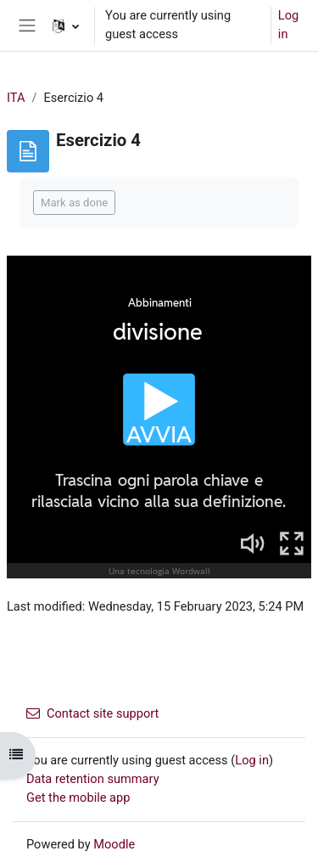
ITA (16, 98)
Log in (288, 25)
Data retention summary (93, 779)
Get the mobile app (78, 798)
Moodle (114, 844)
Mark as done (74, 203)
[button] (66, 25)
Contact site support (92, 713)
